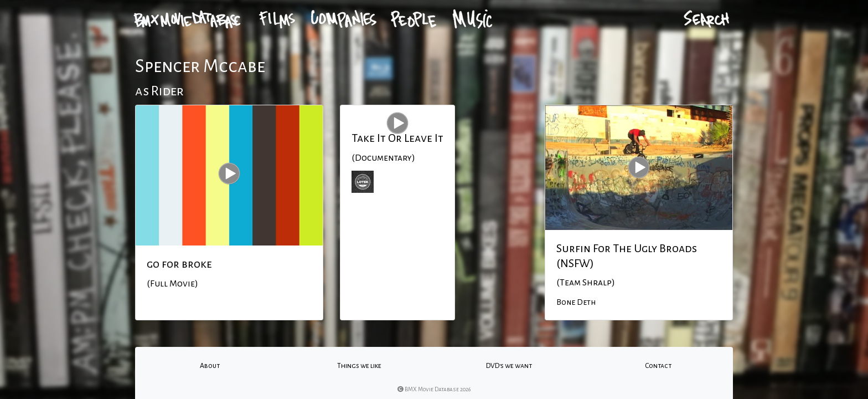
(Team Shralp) (586, 283)
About (210, 366)
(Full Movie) (172, 284)
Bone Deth (576, 302)
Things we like (359, 366)
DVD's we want (509, 366)
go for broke (179, 264)
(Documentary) (383, 158)
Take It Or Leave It (397, 138)
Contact (658, 366)
